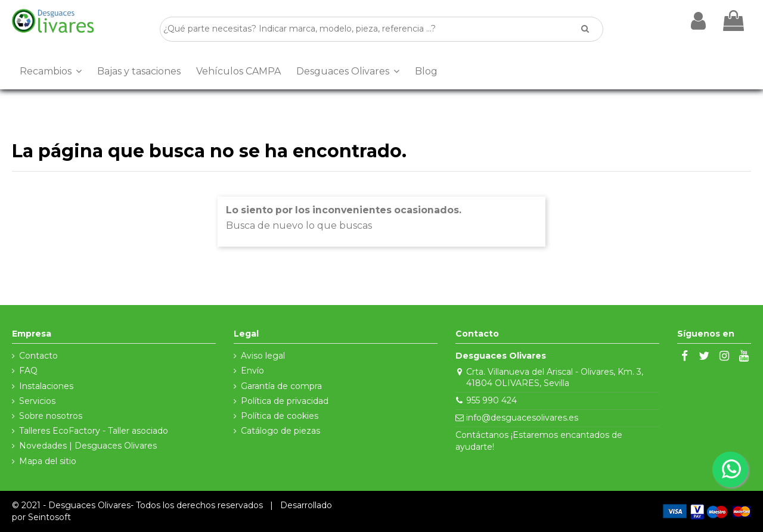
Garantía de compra (281, 386)
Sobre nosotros (51, 416)
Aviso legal (263, 356)
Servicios (37, 401)
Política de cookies (280, 416)
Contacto (38, 356)
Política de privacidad (285, 401)
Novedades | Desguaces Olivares (88, 446)
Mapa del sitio (48, 461)
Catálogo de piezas (280, 431)
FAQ (28, 371)
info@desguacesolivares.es (522, 418)
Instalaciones (46, 386)
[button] (51, 71)
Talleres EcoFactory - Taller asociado (94, 431)
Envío (252, 371)
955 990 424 (491, 400)
